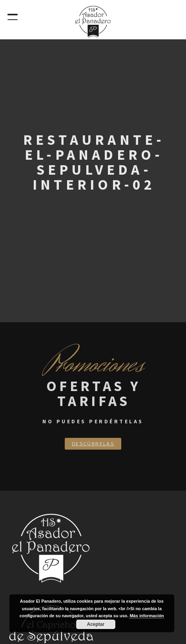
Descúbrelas (93, 444)
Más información (147, 616)
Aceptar (96, 624)
